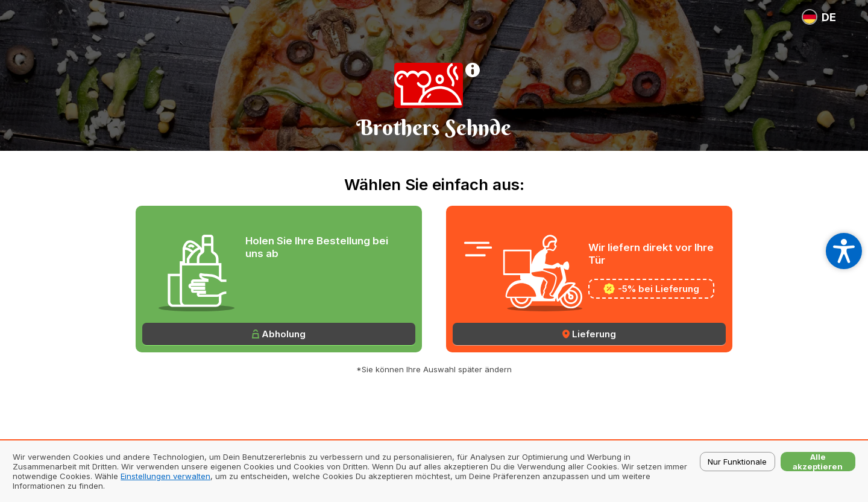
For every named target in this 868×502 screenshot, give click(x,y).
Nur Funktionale (737, 462)
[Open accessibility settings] (844, 251)
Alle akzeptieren (818, 462)
